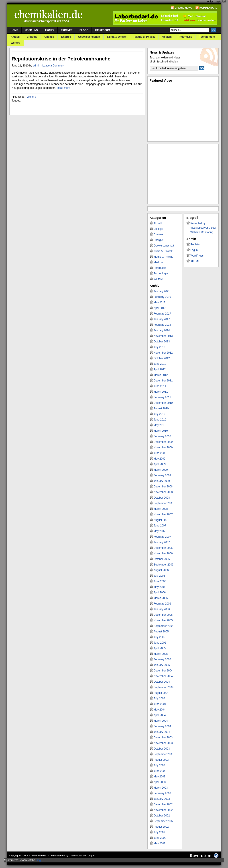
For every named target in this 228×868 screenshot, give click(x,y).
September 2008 (164, 503)
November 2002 (163, 810)
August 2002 (161, 827)
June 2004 (160, 704)
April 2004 (160, 715)
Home (14, 30)
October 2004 (162, 682)
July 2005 (159, 637)
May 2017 (160, 302)
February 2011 (162, 397)
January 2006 (162, 609)
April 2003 (160, 782)
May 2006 (160, 587)
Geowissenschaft (89, 37)
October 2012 (162, 358)
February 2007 (162, 537)
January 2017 (162, 319)
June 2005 (160, 643)
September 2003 (164, 754)
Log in (194, 250)
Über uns (31, 30)
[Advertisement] (183, 174)
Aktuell (15, 37)
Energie (66, 37)
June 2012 (160, 364)
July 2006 (159, 576)
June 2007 (160, 526)
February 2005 (162, 659)
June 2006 (160, 581)
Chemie (49, 37)
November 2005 (163, 620)
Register (195, 244)
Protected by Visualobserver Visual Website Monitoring (203, 228)
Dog (38, 860)
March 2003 (161, 788)
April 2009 (160, 464)
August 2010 (161, 408)
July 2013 (159, 347)
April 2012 (160, 369)
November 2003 (163, 743)
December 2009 (163, 442)
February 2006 (162, 604)
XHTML (195, 261)
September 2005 (164, 626)
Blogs (84, 30)
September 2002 (164, 821)
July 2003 (159, 765)
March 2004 (161, 721)
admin (36, 66)
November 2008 (163, 492)
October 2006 (162, 559)
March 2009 (161, 470)
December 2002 (163, 804)
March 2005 (161, 654)
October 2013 (162, 342)
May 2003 (160, 777)
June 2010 (160, 420)
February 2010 (162, 436)
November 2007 (163, 514)
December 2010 (163, 403)
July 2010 (159, 414)
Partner (67, 30)
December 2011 (163, 381)
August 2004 (161, 693)
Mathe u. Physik (145, 37)
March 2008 (161, 509)
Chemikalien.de (38, 856)
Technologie (207, 37)
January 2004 (162, 732)
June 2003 (160, 771)
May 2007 (160, 531)
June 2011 (160, 386)
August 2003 (161, 760)
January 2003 (162, 799)
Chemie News (184, 8)
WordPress (197, 256)
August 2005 (161, 632)
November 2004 (163, 676)
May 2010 (160, 425)
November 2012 (163, 353)
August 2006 (161, 570)
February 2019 (162, 297)
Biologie (32, 37)
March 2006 (161, 598)
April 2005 (160, 648)
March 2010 (161, 431)
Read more (63, 88)
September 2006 (164, 565)
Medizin (167, 37)
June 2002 (160, 838)
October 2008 (162, 498)
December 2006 (163, 548)
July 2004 (159, 698)
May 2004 (160, 710)
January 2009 (162, 481)
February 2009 (162, 475)
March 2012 (161, 375)
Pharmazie (185, 37)
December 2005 (163, 615)
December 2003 (163, 737)
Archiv (49, 30)
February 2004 (162, 726)
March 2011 (161, 392)
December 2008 (163, 487)
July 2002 (159, 832)
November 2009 (163, 447)
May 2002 (160, 843)
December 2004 (163, 671)
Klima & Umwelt (117, 37)
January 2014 (162, 330)
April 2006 (160, 592)
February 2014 (162, 325)
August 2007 (161, 520)
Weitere (15, 43)
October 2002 (162, 816)
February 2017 (162, 314)
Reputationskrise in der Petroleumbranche (61, 59)
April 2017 (160, 308)
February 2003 (162, 793)
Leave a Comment (53, 66)
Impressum (103, 30)
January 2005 (162, 665)
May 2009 (160, 459)
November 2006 (163, 553)
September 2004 (164, 687)
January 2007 (162, 542)
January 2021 (162, 291)
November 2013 (163, 336)
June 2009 (160, 453)
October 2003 (162, 749)
